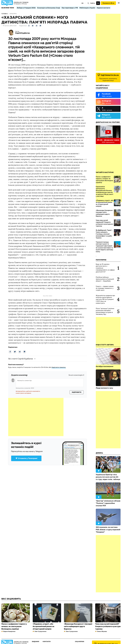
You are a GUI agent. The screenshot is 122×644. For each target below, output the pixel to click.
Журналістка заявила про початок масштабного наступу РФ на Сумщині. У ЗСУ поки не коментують (105, 299)
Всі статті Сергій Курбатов (21, 359)
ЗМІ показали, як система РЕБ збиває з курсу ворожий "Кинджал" (108, 530)
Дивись (99, 453)
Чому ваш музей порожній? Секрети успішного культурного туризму (104, 223)
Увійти (93, 3)
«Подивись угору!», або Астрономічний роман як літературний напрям (105, 203)
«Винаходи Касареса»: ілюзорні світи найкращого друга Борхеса (104, 213)
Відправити (77, 392)
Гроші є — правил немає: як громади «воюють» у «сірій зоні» (105, 288)
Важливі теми (8, 8)
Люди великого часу (104, 388)
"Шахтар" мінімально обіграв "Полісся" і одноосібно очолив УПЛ (108, 503)
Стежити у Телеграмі (26, 458)
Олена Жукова (102, 631)
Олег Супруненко (40, 631)
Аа (98, 3)
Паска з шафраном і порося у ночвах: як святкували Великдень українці (14, 626)
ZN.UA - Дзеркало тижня (108, 140)
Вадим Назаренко (9, 631)
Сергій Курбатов (22, 33)
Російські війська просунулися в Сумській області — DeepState (105, 279)
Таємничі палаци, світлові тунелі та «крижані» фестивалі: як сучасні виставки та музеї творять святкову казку (104, 247)
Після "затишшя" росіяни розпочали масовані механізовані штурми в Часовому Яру (105, 311)
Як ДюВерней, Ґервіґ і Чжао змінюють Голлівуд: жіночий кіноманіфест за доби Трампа (104, 234)
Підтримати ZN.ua (108, 3)
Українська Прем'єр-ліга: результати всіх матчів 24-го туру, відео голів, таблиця (108, 477)
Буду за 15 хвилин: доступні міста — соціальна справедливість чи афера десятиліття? (105, 268)
